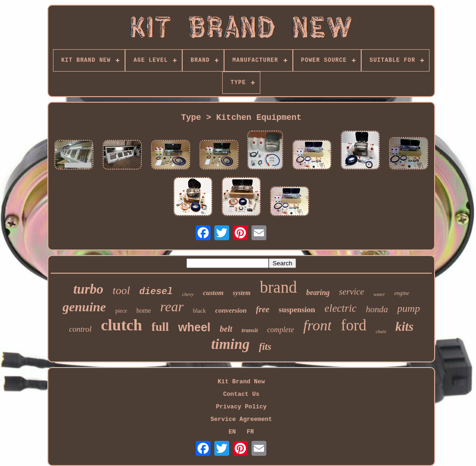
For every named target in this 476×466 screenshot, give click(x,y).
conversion (231, 310)
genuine (84, 307)
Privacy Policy (241, 407)
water (379, 294)
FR (251, 432)
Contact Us (241, 394)
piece (121, 311)
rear (172, 306)
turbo (88, 289)
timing (230, 344)
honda (377, 309)
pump (409, 308)
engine (402, 293)
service (351, 292)
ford (354, 325)
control (80, 329)
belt (226, 329)
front (317, 325)
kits (405, 327)
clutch (122, 325)
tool (121, 290)
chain (381, 331)
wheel (194, 327)
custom (213, 293)
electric (340, 308)
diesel (156, 292)
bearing (318, 292)
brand (278, 287)
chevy (188, 294)
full (160, 327)
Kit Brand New (241, 382)
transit (250, 330)
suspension (297, 310)
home (143, 311)
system (242, 293)
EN (232, 432)
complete (281, 330)
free (263, 309)
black (199, 311)
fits (265, 347)
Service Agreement (241, 419)
